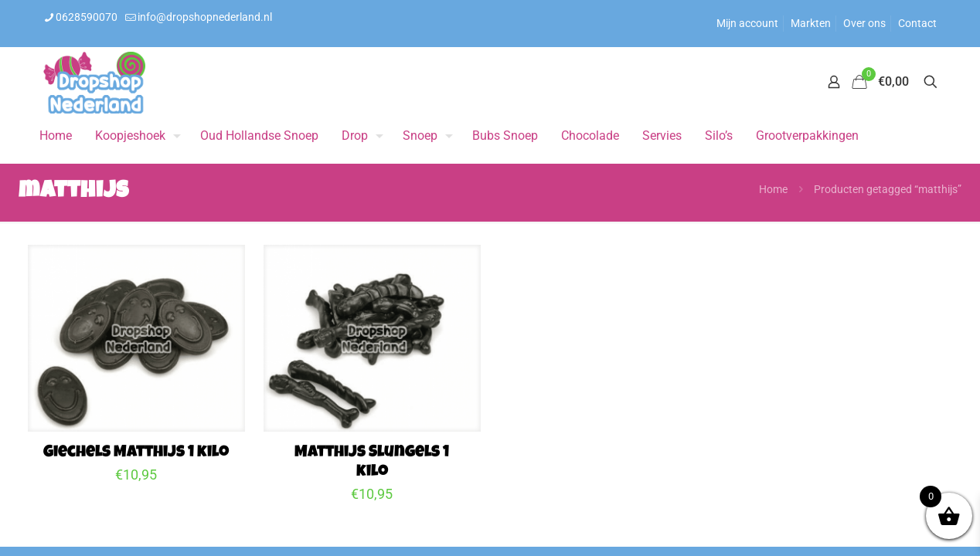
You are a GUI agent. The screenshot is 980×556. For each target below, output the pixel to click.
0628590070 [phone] (87, 17)
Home (773, 189)
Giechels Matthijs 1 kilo (136, 453)
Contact (917, 23)
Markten (811, 23)
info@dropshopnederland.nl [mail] (205, 17)
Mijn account (747, 23)
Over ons (864, 23)
